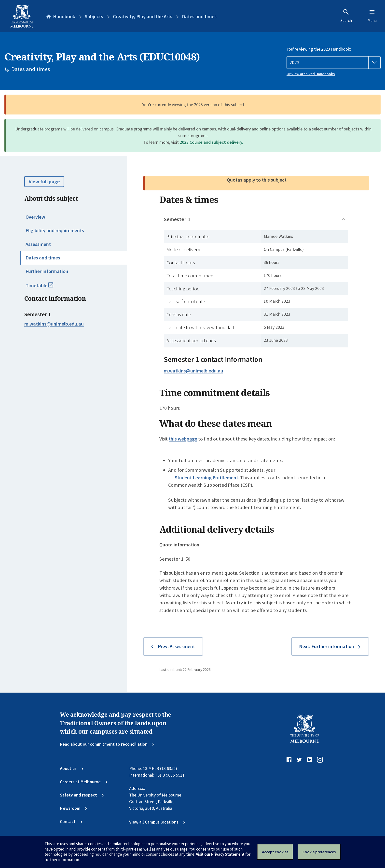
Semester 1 (177, 219)
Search (346, 16)
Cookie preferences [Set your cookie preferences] (319, 852)
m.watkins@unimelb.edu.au (54, 324)
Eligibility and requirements (55, 230)
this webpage (183, 439)
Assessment (38, 244)
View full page (44, 182)
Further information (47, 271)
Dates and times (43, 258)
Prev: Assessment (176, 646)
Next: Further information (327, 646)
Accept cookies (275, 852)
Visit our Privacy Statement (220, 854)
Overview (35, 217)
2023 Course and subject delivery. (211, 142)
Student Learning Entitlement (206, 478)
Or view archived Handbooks (311, 74)
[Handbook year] (334, 63)
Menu (372, 16)
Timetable (46, 288)
